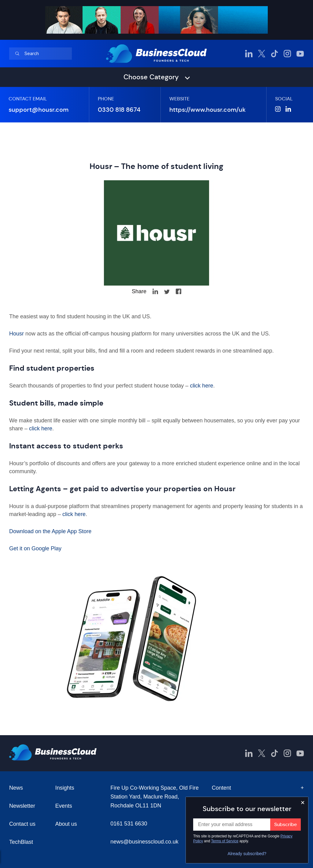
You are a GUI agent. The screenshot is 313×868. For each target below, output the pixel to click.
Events (64, 806)
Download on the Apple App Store (50, 531)
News (16, 788)
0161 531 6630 (129, 824)
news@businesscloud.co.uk (144, 842)
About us (66, 824)
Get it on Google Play (35, 548)
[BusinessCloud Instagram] (287, 54)
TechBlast (21, 842)
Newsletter (22, 806)
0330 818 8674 (119, 110)
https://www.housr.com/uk (208, 110)
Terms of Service (225, 841)
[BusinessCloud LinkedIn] (249, 54)
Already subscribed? (247, 854)
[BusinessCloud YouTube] (300, 54)
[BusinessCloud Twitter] (262, 54)
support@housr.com (39, 110)
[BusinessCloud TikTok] (274, 54)
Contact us (22, 824)
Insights (65, 788)
